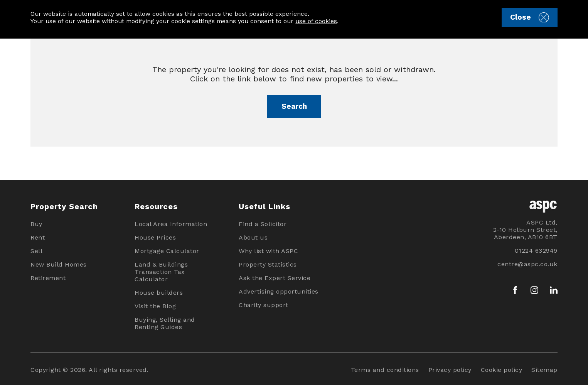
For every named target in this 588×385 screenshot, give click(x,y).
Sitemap (544, 370)
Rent (38, 237)
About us (253, 237)
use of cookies (316, 21)
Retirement (48, 278)
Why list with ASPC (268, 251)
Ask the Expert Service (275, 278)
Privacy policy (450, 370)
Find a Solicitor (263, 224)
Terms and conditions (385, 370)
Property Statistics (268, 264)
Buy (36, 224)
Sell (36, 251)
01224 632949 (536, 251)
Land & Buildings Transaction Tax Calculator (161, 272)
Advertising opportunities (279, 291)
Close (529, 18)
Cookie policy (502, 370)
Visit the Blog (155, 306)
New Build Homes (59, 264)
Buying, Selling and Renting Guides (165, 323)
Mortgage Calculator (167, 251)
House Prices (155, 237)
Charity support (264, 305)
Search (294, 106)
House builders (159, 293)
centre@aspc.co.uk (527, 264)
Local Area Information (171, 224)
